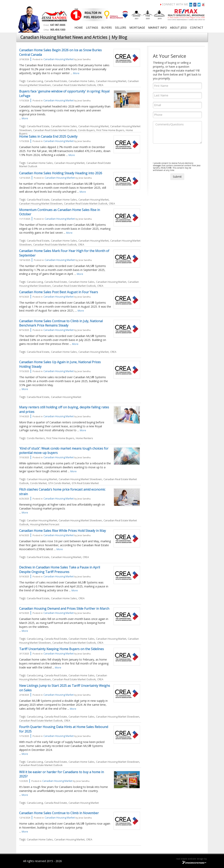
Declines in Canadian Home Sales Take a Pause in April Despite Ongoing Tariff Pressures (60, 570)
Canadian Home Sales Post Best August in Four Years (59, 292)
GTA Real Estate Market (85, 483)
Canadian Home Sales (81, 81)
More (76, 73)
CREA (100, 85)
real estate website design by (191, 859)
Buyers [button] (107, 28)
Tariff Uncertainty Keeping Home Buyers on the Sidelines (62, 649)
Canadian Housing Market (59, 59)
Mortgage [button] (137, 28)
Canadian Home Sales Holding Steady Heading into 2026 (61, 173)
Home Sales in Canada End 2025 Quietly (48, 136)
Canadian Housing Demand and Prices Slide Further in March (64, 609)
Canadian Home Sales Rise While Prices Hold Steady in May (63, 531)
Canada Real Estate (56, 81)
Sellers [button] (121, 28)
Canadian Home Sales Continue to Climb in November (59, 813)
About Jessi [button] (178, 28)
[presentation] (183, 154)
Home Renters (84, 438)
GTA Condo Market (59, 483)
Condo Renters (36, 438)
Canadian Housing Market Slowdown (41, 204)
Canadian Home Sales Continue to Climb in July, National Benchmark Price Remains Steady (61, 323)
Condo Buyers (86, 130)
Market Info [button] (158, 28)
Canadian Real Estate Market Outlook (74, 85)
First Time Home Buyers (110, 130)
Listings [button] (92, 28)
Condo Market (38, 483)
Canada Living (35, 81)
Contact (197, 28)
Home (79, 28)
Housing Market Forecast (45, 524)
